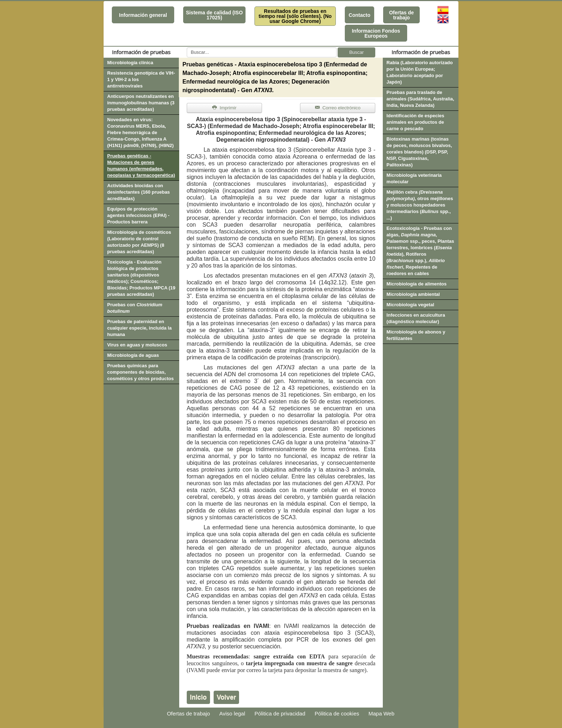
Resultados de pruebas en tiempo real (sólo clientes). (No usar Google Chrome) (295, 16)
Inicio (198, 697)
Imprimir (224, 108)
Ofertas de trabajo (401, 15)
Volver (227, 697)
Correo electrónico (338, 108)
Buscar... (187, 48)
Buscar (356, 52)
